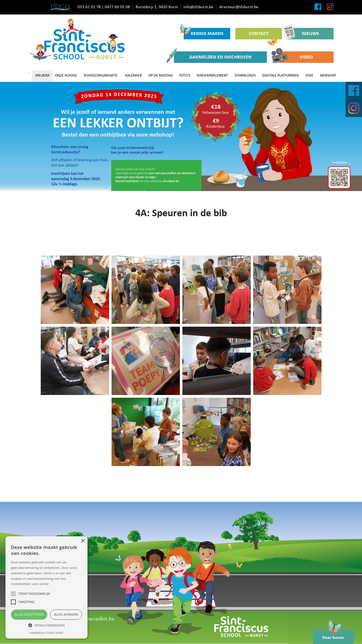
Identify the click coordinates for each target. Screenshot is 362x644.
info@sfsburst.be (198, 7)
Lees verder (40, 584)
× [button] (83, 541)
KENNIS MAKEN (204, 32)
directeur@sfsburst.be (239, 7)
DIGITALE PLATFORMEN (281, 76)
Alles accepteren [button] (29, 614)
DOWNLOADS (245, 76)
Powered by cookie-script (47, 633)
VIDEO (296, 57)
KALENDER (134, 76)
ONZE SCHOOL (66, 76)
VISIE (309, 76)
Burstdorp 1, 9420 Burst (157, 7)
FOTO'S (185, 76)
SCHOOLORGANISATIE (101, 76)
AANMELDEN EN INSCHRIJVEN (213, 57)
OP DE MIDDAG (161, 76)
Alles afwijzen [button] (66, 614)
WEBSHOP (328, 76)
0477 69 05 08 (117, 7)
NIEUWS (303, 34)
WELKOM (42, 76)
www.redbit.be (98, 619)
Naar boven (333, 635)
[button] (46, 625)
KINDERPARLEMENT (212, 76)
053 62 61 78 (89, 7)
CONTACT (263, 35)
